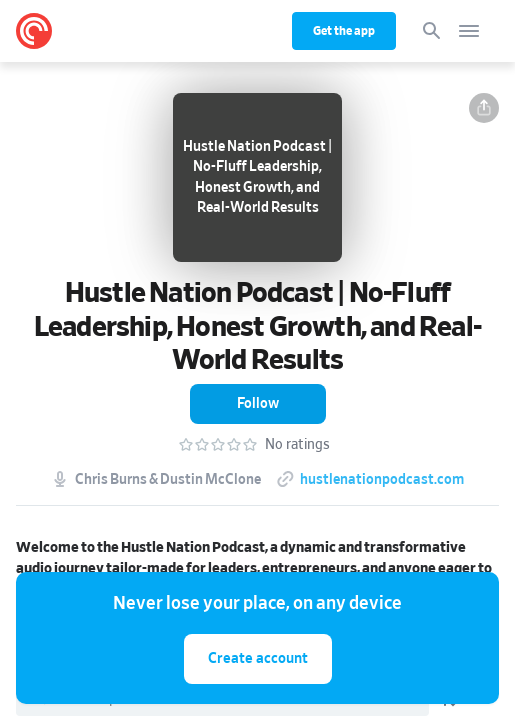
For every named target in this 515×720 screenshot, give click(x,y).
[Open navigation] (469, 31)
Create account (258, 658)
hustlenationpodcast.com (382, 480)
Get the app (344, 31)
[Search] (432, 31)
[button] (484, 108)
